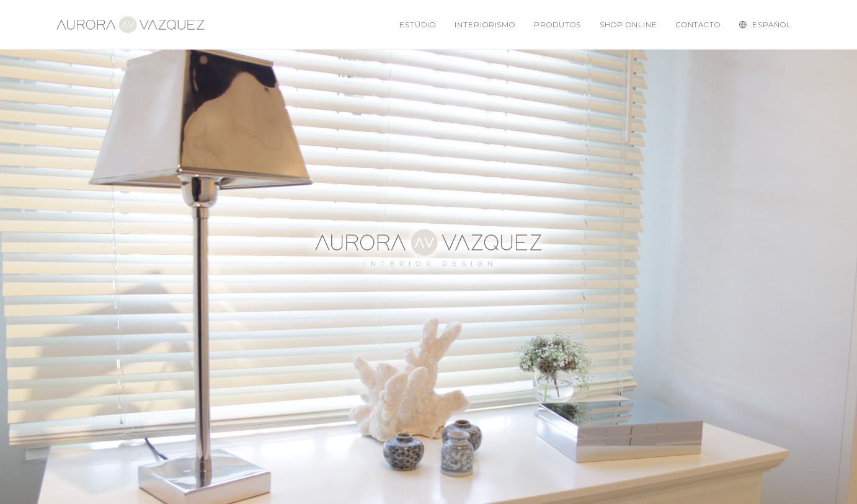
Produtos (557, 24)
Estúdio (418, 24)
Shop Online (628, 24)
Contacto (699, 24)
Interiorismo (485, 24)
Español (765, 24)
